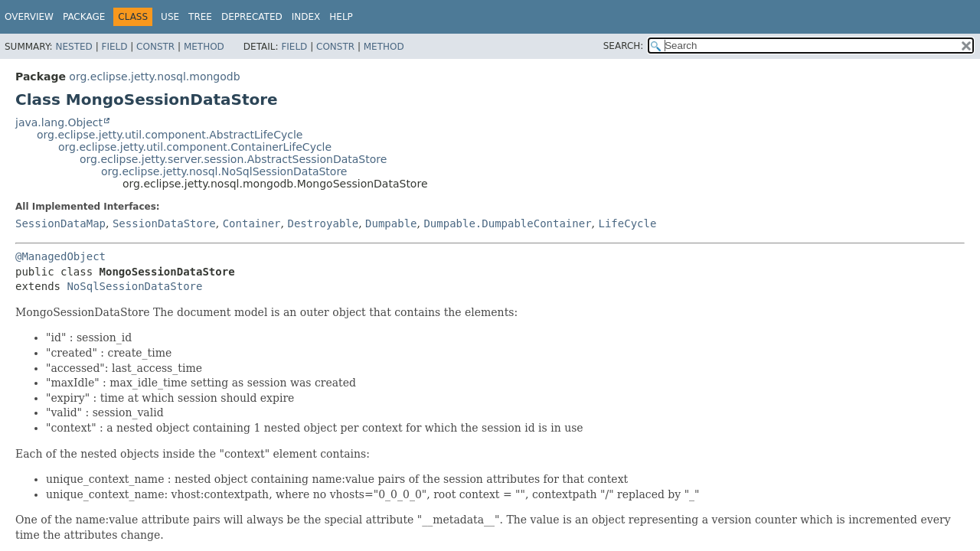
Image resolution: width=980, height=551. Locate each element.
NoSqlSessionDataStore (134, 286)
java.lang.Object (59, 122)
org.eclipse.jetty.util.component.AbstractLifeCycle (170, 135)
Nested (73, 47)
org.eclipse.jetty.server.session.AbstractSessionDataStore (233, 159)
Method (204, 47)
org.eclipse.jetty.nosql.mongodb (154, 77)
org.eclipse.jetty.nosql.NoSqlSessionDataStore (224, 171)
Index (306, 17)
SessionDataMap (60, 223)
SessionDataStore (164, 223)
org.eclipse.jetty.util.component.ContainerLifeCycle (195, 147)
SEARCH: (624, 46)
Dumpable (391, 223)
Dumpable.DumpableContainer (507, 223)
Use (170, 17)
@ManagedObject (60, 256)
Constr (155, 47)
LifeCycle (627, 223)
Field (114, 47)
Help (341, 17)
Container (252, 223)
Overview (29, 17)
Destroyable (323, 223)
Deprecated (252, 17)
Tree (200, 17)
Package (84, 17)
